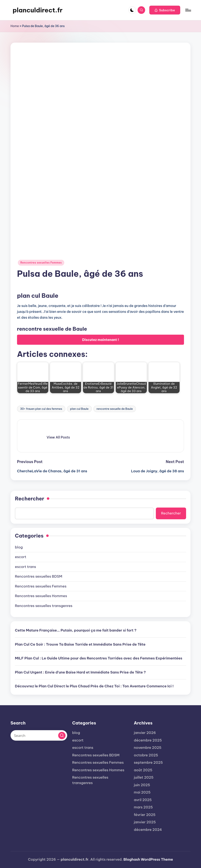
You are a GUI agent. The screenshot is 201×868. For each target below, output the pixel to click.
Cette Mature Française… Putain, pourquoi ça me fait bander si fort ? (76, 630)
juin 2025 (142, 785)
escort (21, 557)
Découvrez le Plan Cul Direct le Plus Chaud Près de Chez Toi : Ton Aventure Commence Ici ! (94, 686)
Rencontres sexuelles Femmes (41, 263)
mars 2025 (143, 807)
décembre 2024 (148, 830)
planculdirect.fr (38, 10)
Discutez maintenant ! (100, 340)
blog (19, 547)
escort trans (25, 567)
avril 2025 (143, 800)
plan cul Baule (79, 409)
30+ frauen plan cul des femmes (41, 409)
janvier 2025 (145, 822)
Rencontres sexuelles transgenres (44, 606)
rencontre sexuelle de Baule (115, 409)
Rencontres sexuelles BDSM (39, 576)
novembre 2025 (148, 748)
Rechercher (30, 499)
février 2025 (145, 815)
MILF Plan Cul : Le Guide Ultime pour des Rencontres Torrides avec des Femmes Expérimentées (99, 658)
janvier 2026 (145, 733)
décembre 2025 (148, 740)
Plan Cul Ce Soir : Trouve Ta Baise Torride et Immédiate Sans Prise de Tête (80, 644)
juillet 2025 (144, 777)
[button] (165, 10)
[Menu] (188, 10)
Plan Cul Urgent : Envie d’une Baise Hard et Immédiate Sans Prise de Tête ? (80, 672)
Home (15, 26)
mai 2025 (142, 792)
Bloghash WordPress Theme (148, 859)
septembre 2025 (148, 762)
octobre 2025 (146, 755)
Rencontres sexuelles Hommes (41, 596)
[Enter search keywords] (39, 735)
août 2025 (143, 770)
